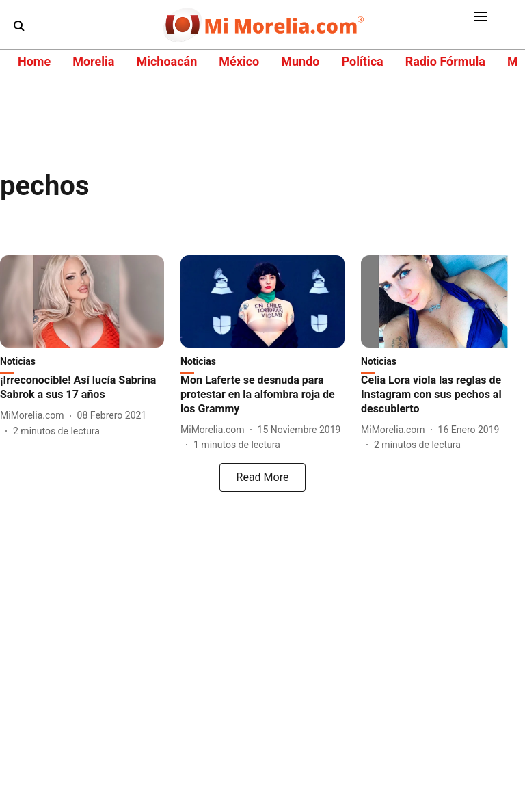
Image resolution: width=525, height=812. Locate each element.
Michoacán (166, 61)
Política (362, 61)
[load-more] (262, 477)
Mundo (300, 61)
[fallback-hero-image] (82, 301)
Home (34, 61)
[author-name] (35, 416)
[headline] (82, 388)
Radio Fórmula (445, 61)
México (239, 61)
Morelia (93, 61)
